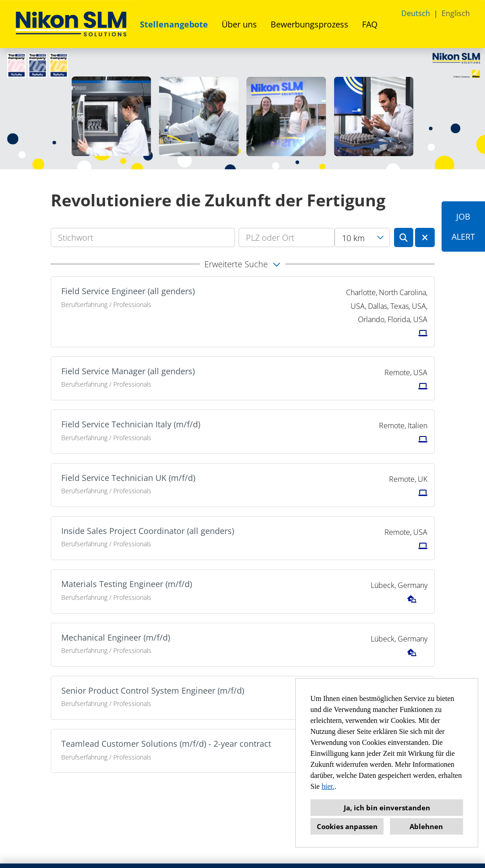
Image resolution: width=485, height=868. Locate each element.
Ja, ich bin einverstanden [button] (387, 808)
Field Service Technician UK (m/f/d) (128, 478)
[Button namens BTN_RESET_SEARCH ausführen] (425, 237)
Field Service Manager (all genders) (128, 371)
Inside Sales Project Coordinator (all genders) (148, 531)
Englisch (456, 13)
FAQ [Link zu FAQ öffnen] (370, 24)
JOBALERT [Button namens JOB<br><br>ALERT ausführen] (463, 226)
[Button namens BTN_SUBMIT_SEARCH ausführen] (404, 237)
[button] (243, 264)
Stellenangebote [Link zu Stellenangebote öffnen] (174, 24)
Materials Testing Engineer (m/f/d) (127, 584)
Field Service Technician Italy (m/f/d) (131, 424)
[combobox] (362, 237)
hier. (328, 786)
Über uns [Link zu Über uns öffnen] (239, 24)
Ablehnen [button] (426, 826)
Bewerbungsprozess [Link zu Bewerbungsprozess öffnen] (309, 24)
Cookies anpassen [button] (347, 826)
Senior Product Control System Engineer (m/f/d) (153, 690)
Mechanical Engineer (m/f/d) (116, 637)
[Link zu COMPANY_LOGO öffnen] (71, 24)
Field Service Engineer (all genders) (128, 291)
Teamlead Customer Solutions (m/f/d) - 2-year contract (166, 744)
